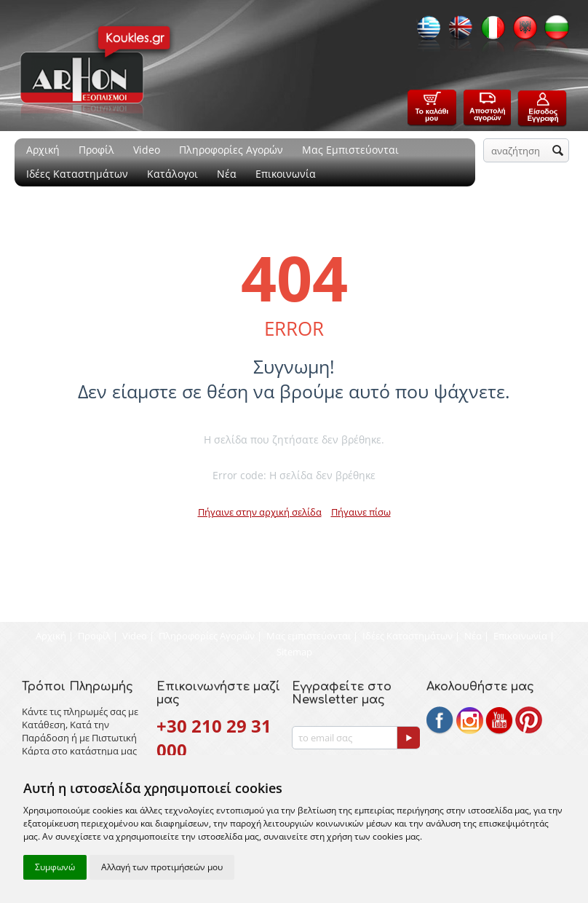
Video (147, 150)
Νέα (227, 174)
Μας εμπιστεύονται (309, 636)
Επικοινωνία (286, 174)
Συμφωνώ (55, 867)
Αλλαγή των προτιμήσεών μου (162, 867)
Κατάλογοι (172, 174)
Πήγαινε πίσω (361, 512)
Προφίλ (96, 150)
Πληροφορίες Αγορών (231, 150)
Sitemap (294, 652)
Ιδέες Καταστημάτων (77, 174)
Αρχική (43, 150)
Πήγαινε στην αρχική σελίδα (260, 512)
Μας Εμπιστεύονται (350, 150)
